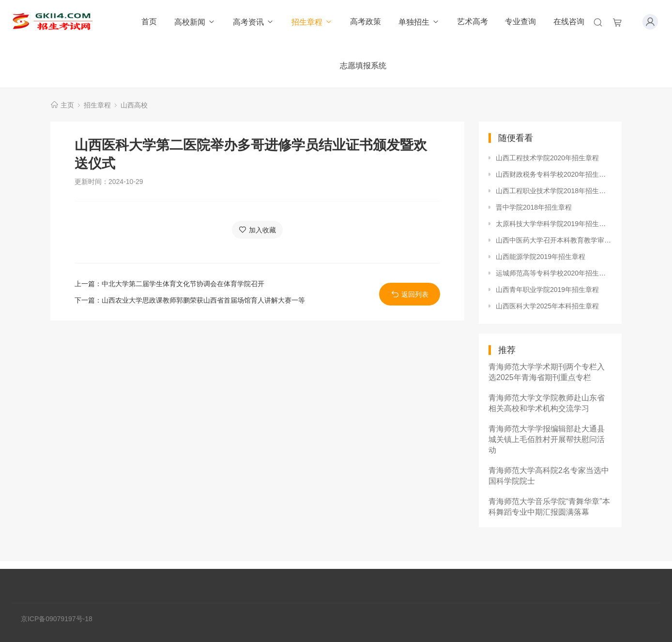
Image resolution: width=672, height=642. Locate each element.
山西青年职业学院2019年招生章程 (547, 290)
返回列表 (410, 294)
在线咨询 (569, 22)
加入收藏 (257, 230)
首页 (149, 22)
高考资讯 (253, 22)
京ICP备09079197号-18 (57, 619)
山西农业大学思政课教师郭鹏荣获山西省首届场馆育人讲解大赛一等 (203, 300)
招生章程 (312, 22)
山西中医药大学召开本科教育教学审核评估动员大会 (554, 240)
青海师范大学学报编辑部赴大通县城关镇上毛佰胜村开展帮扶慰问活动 (547, 439)
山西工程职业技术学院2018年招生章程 (554, 191)
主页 (67, 105)
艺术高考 (473, 22)
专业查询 (520, 22)
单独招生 (419, 22)
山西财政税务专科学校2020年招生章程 (554, 174)
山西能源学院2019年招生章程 (541, 257)
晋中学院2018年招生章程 (534, 207)
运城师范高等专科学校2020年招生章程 (554, 273)
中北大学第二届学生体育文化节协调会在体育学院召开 (183, 284)
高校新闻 (195, 22)
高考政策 (366, 22)
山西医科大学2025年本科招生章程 (547, 306)
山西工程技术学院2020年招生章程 (547, 158)
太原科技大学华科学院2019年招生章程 (554, 224)
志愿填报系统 (363, 66)
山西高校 (134, 105)
